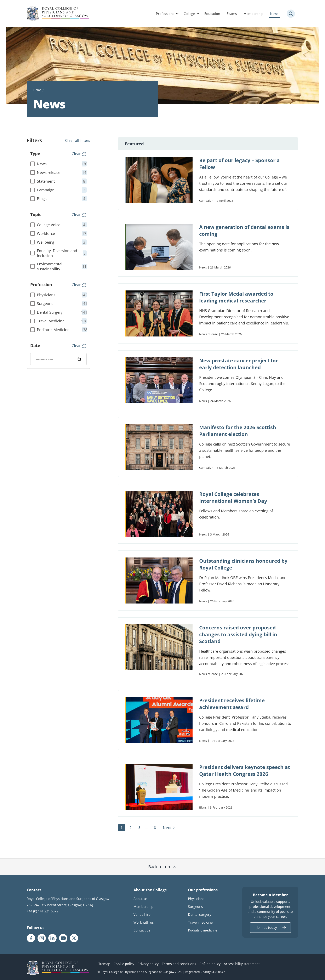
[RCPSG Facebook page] (31, 938)
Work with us (144, 922)
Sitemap (104, 964)
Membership (253, 14)
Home (37, 90)
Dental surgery (200, 914)
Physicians (196, 899)
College (189, 14)
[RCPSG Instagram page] (42, 938)
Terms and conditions (179, 964)
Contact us (142, 930)
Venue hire (142, 914)
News (274, 14)
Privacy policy (148, 964)
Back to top (163, 867)
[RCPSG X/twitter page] (74, 938)
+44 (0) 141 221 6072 (42, 911)
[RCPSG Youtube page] (63, 938)
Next (169, 828)
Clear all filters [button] (78, 140)
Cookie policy (124, 964)
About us (141, 899)
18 (154, 828)
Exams (232, 14)
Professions (165, 14)
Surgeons (195, 907)
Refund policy (210, 964)
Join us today (267, 928)
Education (212, 14)
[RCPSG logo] (58, 968)
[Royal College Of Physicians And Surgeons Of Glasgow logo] (58, 14)
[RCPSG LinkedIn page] (52, 938)
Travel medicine (200, 922)
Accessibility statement (242, 964)
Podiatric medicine (203, 930)
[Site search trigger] (291, 14)
